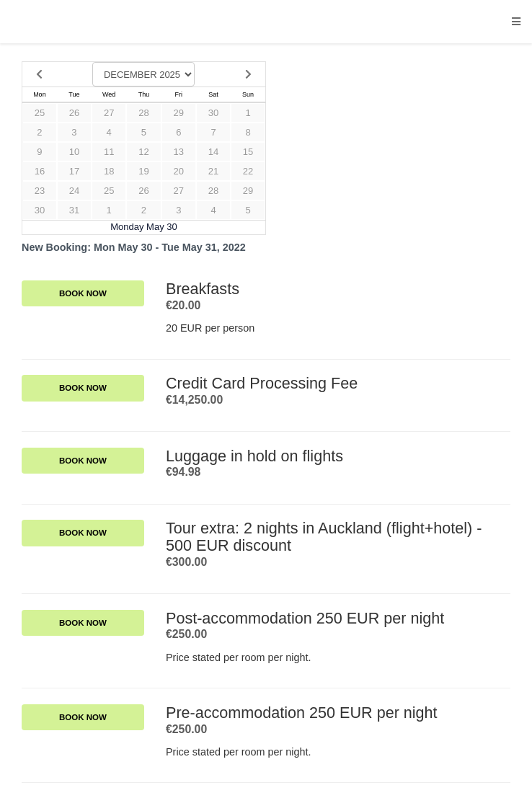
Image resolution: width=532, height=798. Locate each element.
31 (74, 210)
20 (179, 171)
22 (248, 171)
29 (179, 113)
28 (143, 113)
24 (74, 191)
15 (248, 152)
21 (213, 171)
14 (213, 152)
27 (109, 113)
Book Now (83, 293)
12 (143, 152)
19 (143, 171)
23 (40, 191)
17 (74, 171)
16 (40, 171)
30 (213, 113)
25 (40, 113)
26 (74, 113)
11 (109, 152)
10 (74, 152)
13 (179, 152)
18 (109, 171)
